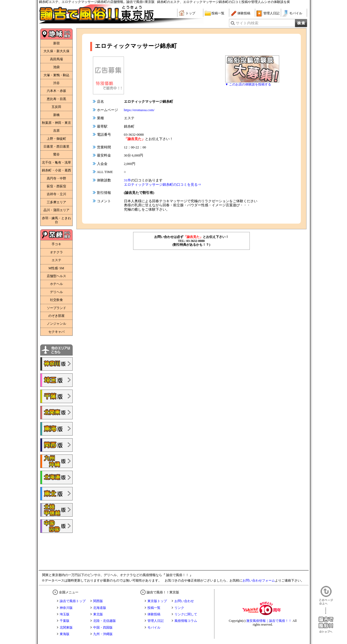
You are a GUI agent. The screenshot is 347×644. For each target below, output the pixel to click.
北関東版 (66, 628)
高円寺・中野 (56, 178)
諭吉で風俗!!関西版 (56, 445)
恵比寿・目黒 (56, 99)
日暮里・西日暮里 (56, 147)
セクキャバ (56, 332)
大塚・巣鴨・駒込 (56, 75)
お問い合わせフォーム (259, 580)
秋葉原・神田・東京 (56, 123)
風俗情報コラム (186, 621)
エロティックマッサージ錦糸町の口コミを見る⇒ (163, 185)
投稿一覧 (218, 13)
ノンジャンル (56, 324)
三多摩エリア (56, 202)
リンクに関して (186, 614)
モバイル (296, 13)
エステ (56, 260)
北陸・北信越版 (105, 621)
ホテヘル (56, 284)
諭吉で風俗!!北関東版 (56, 413)
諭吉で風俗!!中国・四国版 (56, 526)
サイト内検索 (247, 23)
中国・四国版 (103, 628)
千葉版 (65, 621)
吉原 (56, 131)
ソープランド (56, 308)
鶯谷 (56, 154)
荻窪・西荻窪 (56, 186)
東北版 (98, 614)
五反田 (56, 107)
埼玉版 (65, 614)
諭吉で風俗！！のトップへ (326, 620)
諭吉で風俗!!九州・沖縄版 (56, 461)
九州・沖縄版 (103, 634)
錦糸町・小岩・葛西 (56, 170)
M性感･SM (56, 268)
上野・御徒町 (56, 139)
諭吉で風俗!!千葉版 (56, 396)
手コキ (56, 244)
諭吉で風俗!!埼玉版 (56, 380)
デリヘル (56, 292)
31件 (127, 180)
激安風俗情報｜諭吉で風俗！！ (269, 621)
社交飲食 (56, 300)
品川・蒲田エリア (56, 210)
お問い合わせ (184, 601)
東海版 (65, 634)
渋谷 (56, 83)
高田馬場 (56, 59)
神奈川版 (66, 608)
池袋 (56, 67)
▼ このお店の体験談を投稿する (248, 84)
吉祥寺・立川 (56, 194)
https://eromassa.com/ (139, 110)
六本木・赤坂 (56, 91)
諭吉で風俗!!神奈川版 (56, 364)
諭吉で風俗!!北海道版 (56, 477)
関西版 (98, 601)
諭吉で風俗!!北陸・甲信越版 (56, 510)
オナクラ (56, 252)
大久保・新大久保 (56, 51)
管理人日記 (271, 13)
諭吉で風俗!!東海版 (56, 429)
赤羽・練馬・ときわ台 (56, 220)
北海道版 (100, 608)
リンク (179, 608)
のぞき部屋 (56, 316)
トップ (190, 13)
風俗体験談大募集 (252, 69)
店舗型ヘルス (56, 276)
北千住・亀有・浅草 (56, 162)
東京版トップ (157, 601)
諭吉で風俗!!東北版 (56, 494)
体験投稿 (244, 13)
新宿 (56, 43)
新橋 (56, 115)
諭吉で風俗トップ (73, 601)
